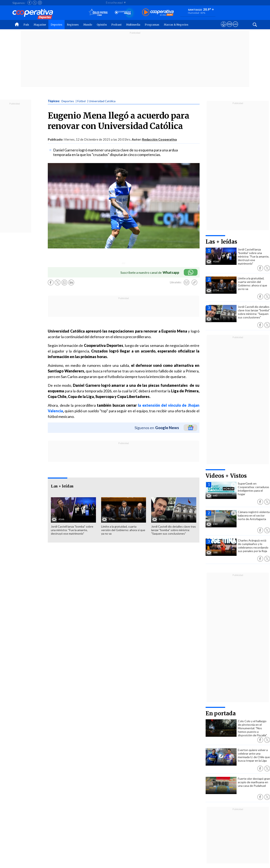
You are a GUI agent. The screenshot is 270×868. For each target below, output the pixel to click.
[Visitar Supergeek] (235, 28)
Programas (152, 25)
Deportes (56, 25)
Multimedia (133, 25)
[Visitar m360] (229, 28)
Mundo (88, 25)
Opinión (102, 25)
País (26, 25)
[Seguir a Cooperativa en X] (35, 3)
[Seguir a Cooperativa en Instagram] (40, 3)
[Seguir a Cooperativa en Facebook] (29, 3)
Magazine (40, 25)
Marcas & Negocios (176, 25)
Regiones (73, 25)
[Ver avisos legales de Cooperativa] (224, 28)
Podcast (116, 25)
